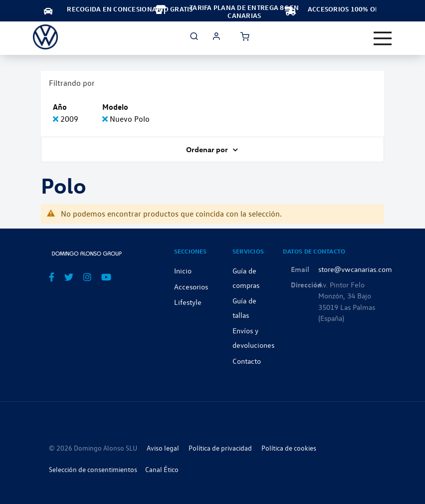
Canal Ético (162, 469)
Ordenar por (208, 149)
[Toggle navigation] (383, 38)
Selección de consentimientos (93, 469)
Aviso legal (163, 448)
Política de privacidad (220, 448)
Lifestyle (188, 302)
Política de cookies (289, 448)
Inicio (183, 270)
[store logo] (45, 37)
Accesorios (191, 286)
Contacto (247, 361)
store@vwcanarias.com (355, 269)
